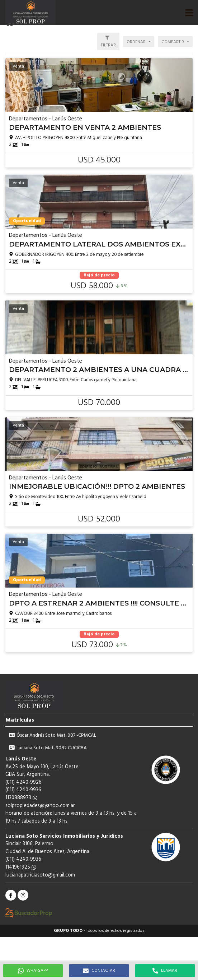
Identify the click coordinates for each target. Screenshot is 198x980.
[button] (189, 13)
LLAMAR (165, 971)
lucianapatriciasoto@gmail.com (40, 875)
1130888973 (21, 798)
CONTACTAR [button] (99, 971)
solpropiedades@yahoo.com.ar (40, 806)
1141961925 (21, 867)
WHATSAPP (33, 971)
